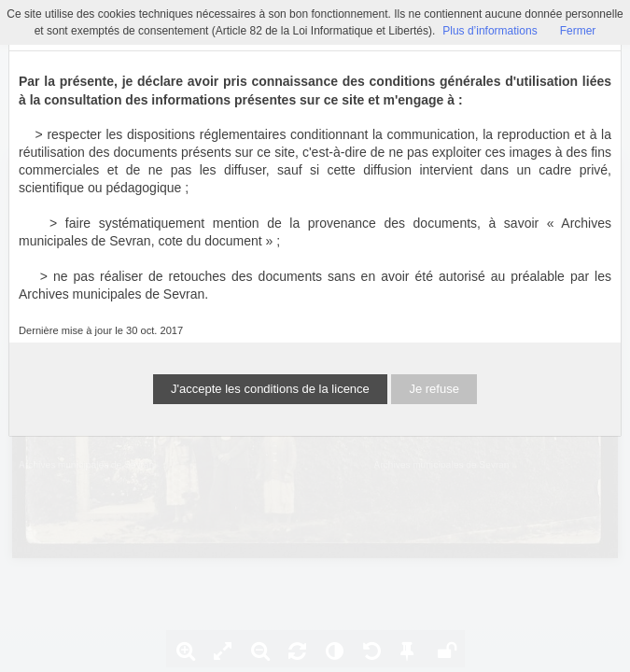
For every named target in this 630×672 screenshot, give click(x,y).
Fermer (578, 31)
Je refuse (434, 389)
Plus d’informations (490, 31)
